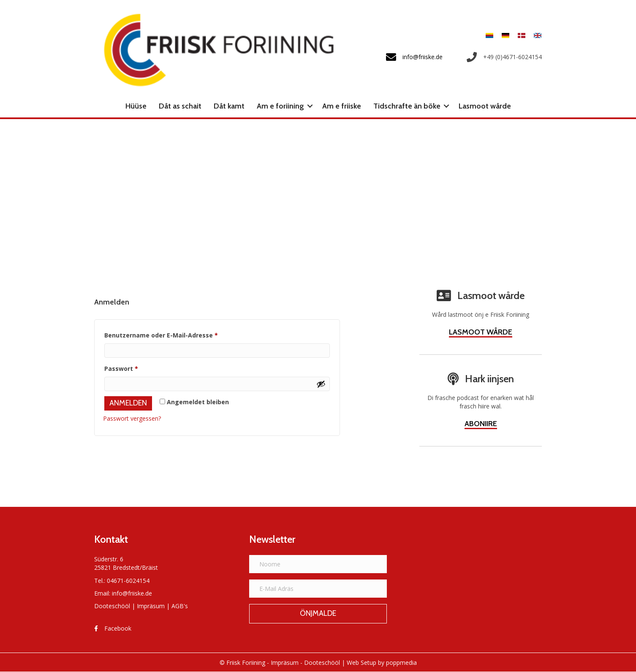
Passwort (139, 368)
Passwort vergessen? (132, 418)
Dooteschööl (112, 606)
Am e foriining (280, 106)
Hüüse (136, 106)
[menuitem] (489, 35)
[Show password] (321, 384)
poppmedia (401, 662)
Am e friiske (342, 106)
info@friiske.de (132, 593)
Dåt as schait (180, 106)
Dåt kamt (229, 106)
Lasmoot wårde (485, 106)
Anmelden (128, 403)
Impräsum (151, 606)
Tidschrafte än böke (407, 106)
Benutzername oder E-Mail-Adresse (179, 334)
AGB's (180, 606)
